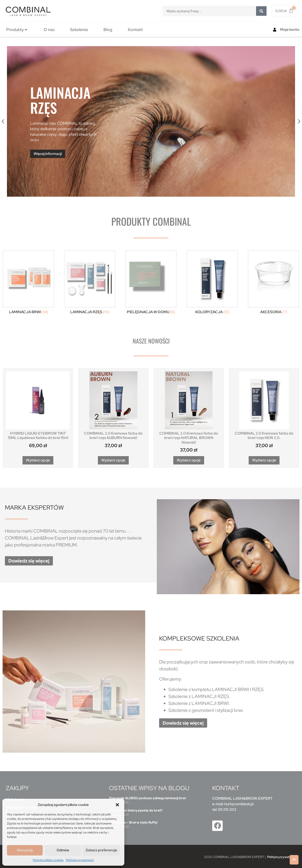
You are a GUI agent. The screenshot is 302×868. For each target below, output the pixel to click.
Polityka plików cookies (48, 860)
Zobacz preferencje (101, 850)
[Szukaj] (261, 11)
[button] (117, 805)
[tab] (17, 30)
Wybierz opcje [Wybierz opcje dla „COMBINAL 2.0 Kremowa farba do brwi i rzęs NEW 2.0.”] (264, 460)
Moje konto (290, 30)
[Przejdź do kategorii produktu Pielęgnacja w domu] (151, 283)
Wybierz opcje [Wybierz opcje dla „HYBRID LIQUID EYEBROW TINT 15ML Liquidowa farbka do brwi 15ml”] (38, 460)
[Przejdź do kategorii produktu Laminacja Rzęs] (90, 283)
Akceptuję (25, 850)
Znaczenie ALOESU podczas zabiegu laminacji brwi (147, 798)
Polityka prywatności (80, 860)
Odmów (63, 850)
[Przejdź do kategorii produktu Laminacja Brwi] (29, 283)
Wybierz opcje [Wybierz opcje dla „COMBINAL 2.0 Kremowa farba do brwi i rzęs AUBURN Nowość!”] (113, 460)
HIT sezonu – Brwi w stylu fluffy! (133, 822)
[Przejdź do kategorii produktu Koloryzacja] (212, 283)
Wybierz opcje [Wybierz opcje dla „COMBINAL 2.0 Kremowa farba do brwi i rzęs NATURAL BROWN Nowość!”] (189, 460)
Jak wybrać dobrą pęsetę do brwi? (136, 810)
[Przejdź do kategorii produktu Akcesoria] (273, 283)
